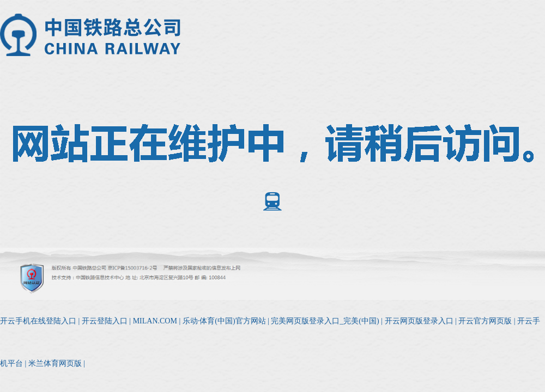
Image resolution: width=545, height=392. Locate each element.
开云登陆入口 (105, 321)
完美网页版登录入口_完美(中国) (325, 321)
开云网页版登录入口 (419, 321)
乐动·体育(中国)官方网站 (224, 321)
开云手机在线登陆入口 (38, 321)
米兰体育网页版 (55, 363)
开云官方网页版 (485, 321)
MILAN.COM (155, 321)
